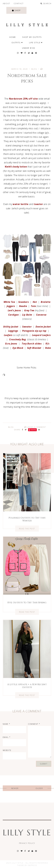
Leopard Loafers (41, 335)
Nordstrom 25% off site (23, 99)
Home (13, 37)
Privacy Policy (27, 843)
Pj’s (47, 344)
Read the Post (27, 529)
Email (7, 737)
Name (6, 724)
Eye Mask (18, 348)
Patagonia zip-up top (34, 331)
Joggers (11, 306)
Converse (41, 315)
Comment (34, 724)
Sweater (27, 327)
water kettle (21, 204)
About (6, 3)
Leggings (13, 331)
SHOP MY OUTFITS (32, 37)
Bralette (46, 302)
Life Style (36, 43)
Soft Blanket (34, 348)
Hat (35, 302)
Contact (19, 3)
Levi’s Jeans (14, 310)
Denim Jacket (43, 327)
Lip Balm (27, 315)
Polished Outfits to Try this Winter (27, 519)
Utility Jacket (11, 327)
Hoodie (23, 306)
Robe (48, 348)
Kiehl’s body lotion (16, 167)
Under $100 (28, 48)
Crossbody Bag (17, 339)
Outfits (17, 43)
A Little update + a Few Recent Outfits (27, 686)
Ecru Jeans (11, 344)
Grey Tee (29, 310)
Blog (34, 69)
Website (7, 750)
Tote (33, 306)
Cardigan (14, 315)
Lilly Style (27, 833)
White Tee (9, 302)
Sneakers (24, 302)
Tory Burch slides (32, 344)
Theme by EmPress (27, 865)
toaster (38, 204)
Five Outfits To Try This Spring (27, 603)
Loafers (8, 335)
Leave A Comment (35, 427)
